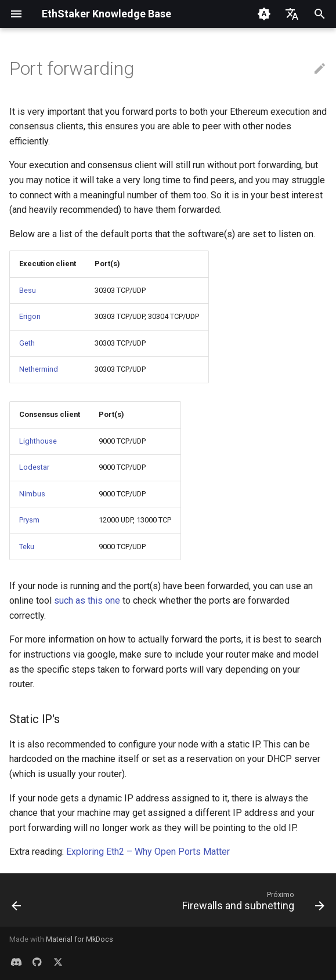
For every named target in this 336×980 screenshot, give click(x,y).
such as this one (87, 600)
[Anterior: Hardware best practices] (17, 903)
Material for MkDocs (80, 939)
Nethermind (39, 369)
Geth (27, 343)
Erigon (30, 316)
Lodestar (34, 467)
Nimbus (32, 494)
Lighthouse (38, 441)
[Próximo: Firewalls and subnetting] (252, 903)
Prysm (29, 520)
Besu (28, 290)
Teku (27, 547)
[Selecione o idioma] (292, 14)
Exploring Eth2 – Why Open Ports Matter (148, 852)
